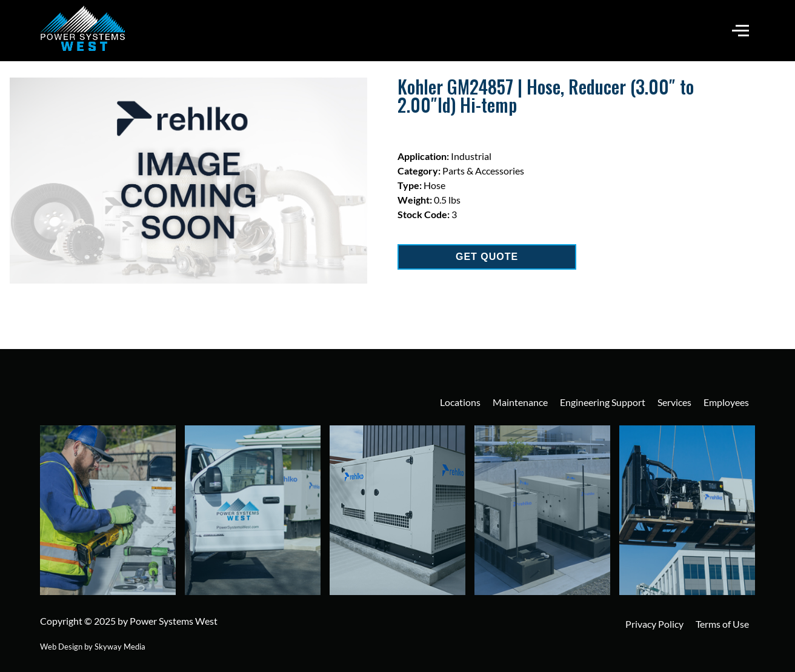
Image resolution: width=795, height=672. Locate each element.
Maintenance (520, 402)
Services (674, 402)
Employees (726, 402)
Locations (460, 402)
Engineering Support (603, 402)
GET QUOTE (487, 257)
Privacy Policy (654, 624)
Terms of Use (722, 624)
